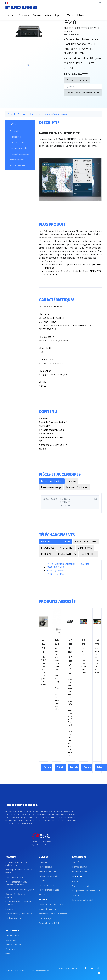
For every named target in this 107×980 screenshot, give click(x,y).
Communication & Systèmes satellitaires (18, 903)
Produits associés (18, 165)
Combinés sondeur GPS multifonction (16, 864)
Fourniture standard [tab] (52, 481)
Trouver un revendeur (77, 80)
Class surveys (45, 918)
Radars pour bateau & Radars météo (19, 871)
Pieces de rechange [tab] (51, 487)
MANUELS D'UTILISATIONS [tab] (56, 542)
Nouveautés (11, 940)
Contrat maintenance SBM (51, 905)
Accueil (11, 15)
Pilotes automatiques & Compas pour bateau (16, 883)
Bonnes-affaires (79, 867)
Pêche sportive (46, 867)
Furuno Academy (13, 945)
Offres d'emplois (80, 871)
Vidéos (8, 954)
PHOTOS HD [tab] (66, 548)
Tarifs (70, 15)
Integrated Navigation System (19, 914)
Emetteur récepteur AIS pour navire (49, 114)
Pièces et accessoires (20, 154)
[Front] (21, 8)
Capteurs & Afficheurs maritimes (15, 895)
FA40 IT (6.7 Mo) (55, 570)
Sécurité (23, 114)
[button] (9, 3)
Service (37, 15)
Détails (47, 767)
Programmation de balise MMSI (87, 891)
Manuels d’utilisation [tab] (77, 487)
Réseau (81, 15)
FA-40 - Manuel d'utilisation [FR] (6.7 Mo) (68, 564)
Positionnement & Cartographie (20, 889)
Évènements (11, 949)
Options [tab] (72, 481)
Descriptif (14, 131)
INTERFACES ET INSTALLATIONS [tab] (58, 554)
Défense (43, 881)
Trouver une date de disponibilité (83, 93)
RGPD (79, 968)
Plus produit (15, 137)
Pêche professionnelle (49, 890)
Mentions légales (66, 968)
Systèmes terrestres (48, 885)
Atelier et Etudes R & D (49, 923)
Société (76, 862)
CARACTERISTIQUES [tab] (86, 542)
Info (48, 15)
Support (59, 15)
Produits (24, 15)
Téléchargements (18, 160)
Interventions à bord (48, 909)
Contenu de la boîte (19, 148)
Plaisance (43, 862)
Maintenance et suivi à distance (53, 914)
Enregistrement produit (83, 900)
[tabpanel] (28, 46)
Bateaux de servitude (48, 876)
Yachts (42, 894)
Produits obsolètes (14, 918)
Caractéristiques (17, 143)
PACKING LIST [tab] (88, 554)
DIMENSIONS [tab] (85, 548)
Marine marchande (47, 871)
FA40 (13, 124)
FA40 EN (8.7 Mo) (56, 574)
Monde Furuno (12, 935)
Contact (76, 882)
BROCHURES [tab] (48, 548)
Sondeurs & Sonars (14, 877)
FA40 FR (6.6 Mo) (55, 567)
